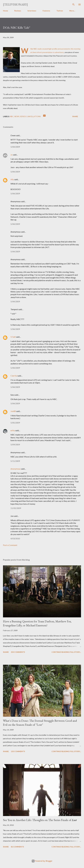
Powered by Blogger (42, 861)
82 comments (17, 847)
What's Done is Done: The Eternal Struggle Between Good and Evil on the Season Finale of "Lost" (40, 723)
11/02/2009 (16, 508)
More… (72, 11)
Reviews (18, 11)
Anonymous (16, 469)
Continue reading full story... (66, 652)
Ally (12, 179)
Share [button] (75, 116)
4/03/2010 (15, 538)
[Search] (73, 4)
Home (5, 11)
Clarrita (14, 376)
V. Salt (13, 337)
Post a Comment (10, 545)
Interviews (32, 11)
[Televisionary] (15, 4)
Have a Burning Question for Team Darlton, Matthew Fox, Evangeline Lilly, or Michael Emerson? (37, 623)
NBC (12, 116)
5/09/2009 (15, 444)
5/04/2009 (15, 147)
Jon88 (13, 411)
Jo (11, 155)
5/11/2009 (15, 461)
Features (46, 11)
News (17, 116)
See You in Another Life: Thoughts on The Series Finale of (40, 820)
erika (13, 430)
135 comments (18, 751)
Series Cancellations (30, 116)
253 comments (18, 652)
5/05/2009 (15, 423)
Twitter (60, 11)
